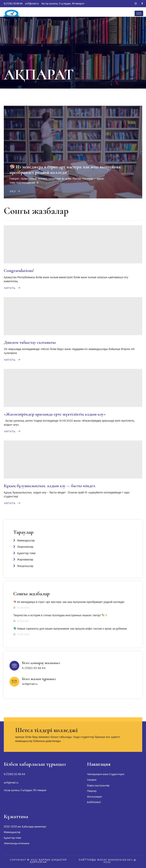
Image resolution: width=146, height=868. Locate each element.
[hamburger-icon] (139, 13)
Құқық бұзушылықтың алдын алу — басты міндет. (50, 486)
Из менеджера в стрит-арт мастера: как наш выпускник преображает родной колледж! (65, 170)
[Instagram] (136, 4)
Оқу (15, 191)
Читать (12, 288)
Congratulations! (19, 271)
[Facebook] (142, 4)
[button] (38, 861)
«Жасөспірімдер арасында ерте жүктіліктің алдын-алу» (55, 414)
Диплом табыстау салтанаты (30, 342)
